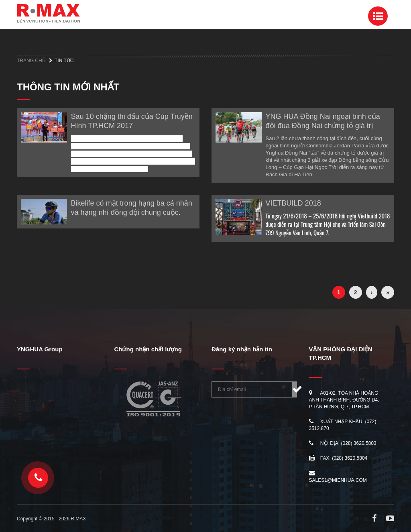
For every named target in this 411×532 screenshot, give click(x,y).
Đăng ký (295, 389)
